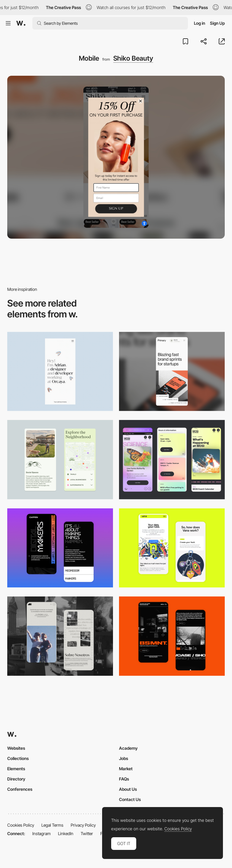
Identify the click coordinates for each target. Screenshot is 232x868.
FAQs (124, 779)
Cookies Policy (21, 825)
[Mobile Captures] (172, 548)
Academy (128, 748)
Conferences (20, 789)
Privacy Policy (83, 825)
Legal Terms (52, 825)
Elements (16, 769)
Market (126, 769)
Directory (16, 779)
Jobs (124, 758)
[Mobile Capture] (60, 548)
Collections (18, 758)
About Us (128, 789)
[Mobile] (60, 372)
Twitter (87, 833)
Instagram (42, 833)
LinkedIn (66, 833)
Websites (16, 748)
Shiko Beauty (133, 58)
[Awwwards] (21, 23)
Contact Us (130, 799)
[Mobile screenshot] (60, 636)
